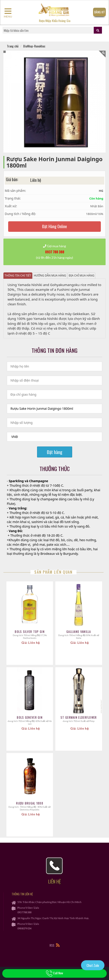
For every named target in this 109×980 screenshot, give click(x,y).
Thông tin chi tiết (18, 275)
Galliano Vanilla (79, 632)
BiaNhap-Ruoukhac (34, 46)
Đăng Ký (99, 12)
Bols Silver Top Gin (30, 632)
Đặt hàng (55, 452)
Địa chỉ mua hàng (81, 275)
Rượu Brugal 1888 (30, 803)
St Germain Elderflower (79, 717)
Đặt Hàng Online (54, 226)
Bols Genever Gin (30, 717)
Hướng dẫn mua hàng (50, 275)
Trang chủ (13, 46)
